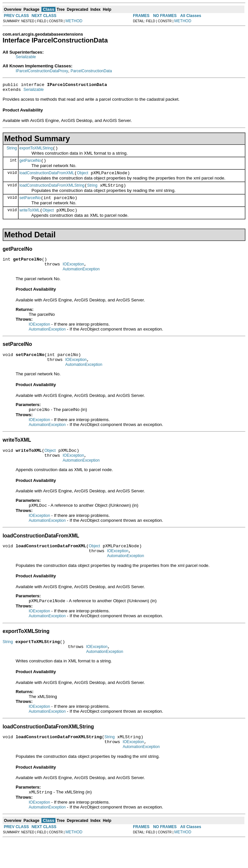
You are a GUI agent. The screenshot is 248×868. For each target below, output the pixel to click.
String (12, 151)
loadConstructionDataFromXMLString (52, 191)
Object (83, 178)
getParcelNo (30, 164)
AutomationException (81, 280)
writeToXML (30, 218)
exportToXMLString (36, 151)
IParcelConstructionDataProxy (42, 71)
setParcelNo (30, 205)
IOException (73, 274)
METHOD (74, 21)
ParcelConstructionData (91, 71)
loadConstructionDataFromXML (47, 178)
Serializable (26, 57)
